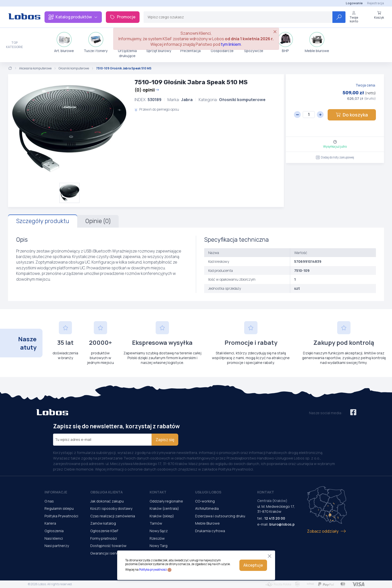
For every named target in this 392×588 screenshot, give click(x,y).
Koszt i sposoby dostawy (111, 508)
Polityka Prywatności (61, 516)
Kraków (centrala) (164, 508)
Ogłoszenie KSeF (104, 531)
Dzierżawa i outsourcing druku (220, 516)
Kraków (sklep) (162, 516)
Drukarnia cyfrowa (210, 531)
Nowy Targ (159, 546)
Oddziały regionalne (166, 501)
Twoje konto (354, 17)
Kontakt (158, 492)
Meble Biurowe (207, 523)
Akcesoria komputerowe (35, 68)
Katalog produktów (73, 17)
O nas (49, 501)
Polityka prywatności (153, 570)
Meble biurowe (317, 43)
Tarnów (156, 523)
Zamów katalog (103, 523)
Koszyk (379, 15)
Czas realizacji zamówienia (113, 516)
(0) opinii (147, 90)
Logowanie (354, 3)
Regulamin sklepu (59, 508)
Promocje (123, 17)
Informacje (56, 492)
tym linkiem (231, 44)
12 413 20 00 (275, 518)
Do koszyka (352, 115)
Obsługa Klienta (106, 492)
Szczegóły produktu (43, 221)
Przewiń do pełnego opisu (157, 109)
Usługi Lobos (208, 492)
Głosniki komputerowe (74, 68)
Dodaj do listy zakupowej (335, 157)
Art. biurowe (64, 43)
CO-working (205, 501)
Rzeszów (157, 538)
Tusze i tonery (96, 43)
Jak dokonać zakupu (107, 501)
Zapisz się (165, 440)
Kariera (50, 523)
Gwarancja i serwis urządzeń (114, 553)
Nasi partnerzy (57, 546)
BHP (285, 43)
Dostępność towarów (108, 546)
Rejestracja (376, 3)
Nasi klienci (54, 538)
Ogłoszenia (54, 531)
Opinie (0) (98, 221)
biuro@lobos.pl (282, 524)
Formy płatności (104, 538)
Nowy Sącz (159, 531)
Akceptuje (253, 565)
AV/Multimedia (207, 508)
